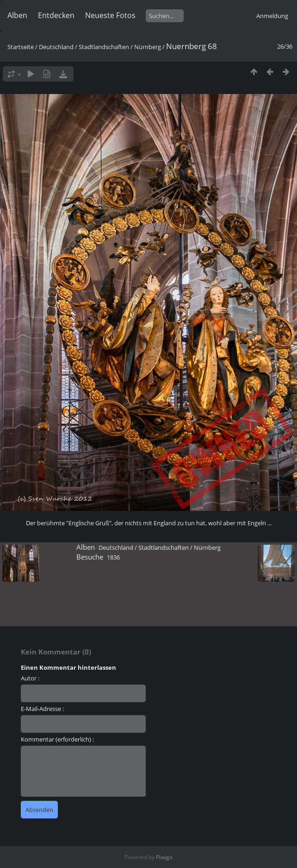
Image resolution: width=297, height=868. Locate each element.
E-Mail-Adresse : (42, 709)
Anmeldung (272, 16)
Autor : (30, 678)
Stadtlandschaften (104, 47)
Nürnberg (148, 47)
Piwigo (164, 857)
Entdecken (56, 15)
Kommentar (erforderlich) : (57, 739)
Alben (17, 15)
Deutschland (56, 47)
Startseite (21, 47)
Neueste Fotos (110, 15)
